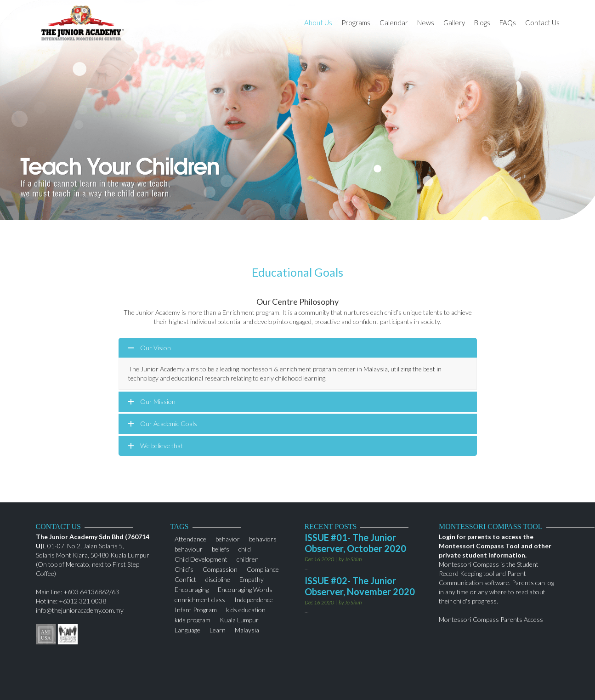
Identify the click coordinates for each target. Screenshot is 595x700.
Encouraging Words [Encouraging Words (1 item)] (245, 589)
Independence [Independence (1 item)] (254, 599)
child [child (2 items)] (245, 548)
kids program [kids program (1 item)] (193, 619)
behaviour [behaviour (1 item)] (189, 548)
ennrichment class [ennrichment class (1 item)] (200, 599)
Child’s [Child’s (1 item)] (184, 568)
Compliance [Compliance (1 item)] (263, 568)
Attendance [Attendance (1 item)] (190, 538)
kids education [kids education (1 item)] (246, 609)
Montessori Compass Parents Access (491, 619)
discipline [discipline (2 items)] (218, 578)
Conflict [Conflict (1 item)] (185, 578)
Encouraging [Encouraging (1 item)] (192, 589)
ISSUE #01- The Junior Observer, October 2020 (355, 543)
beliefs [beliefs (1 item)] (221, 548)
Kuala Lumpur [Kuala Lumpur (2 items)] (239, 619)
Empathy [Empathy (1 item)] (252, 578)
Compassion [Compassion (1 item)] (220, 568)
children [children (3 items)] (248, 558)
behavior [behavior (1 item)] (228, 538)
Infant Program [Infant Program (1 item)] (196, 609)
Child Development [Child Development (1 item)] (201, 558)
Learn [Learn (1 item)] (218, 629)
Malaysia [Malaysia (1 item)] (247, 629)
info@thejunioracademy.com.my (80, 610)
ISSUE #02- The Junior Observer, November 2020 (360, 586)
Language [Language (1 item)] (187, 629)
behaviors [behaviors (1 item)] (263, 538)
